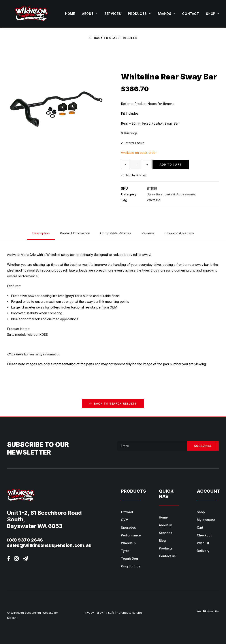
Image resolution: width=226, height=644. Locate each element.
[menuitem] (70, 14)
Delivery (203, 551)
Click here (15, 354)
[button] (9, 559)
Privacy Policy (93, 613)
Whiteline (154, 200)
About (90, 14)
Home (70, 14)
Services (113, 14)
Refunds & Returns (130, 613)
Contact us (167, 556)
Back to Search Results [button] (113, 38)
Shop (212, 14)
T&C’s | (111, 613)
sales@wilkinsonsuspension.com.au (49, 545)
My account (206, 520)
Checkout (204, 535)
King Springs (131, 566)
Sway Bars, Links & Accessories (171, 194)
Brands (167, 14)
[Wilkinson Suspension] (31, 14)
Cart (200, 527)
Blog (162, 541)
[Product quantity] (135, 164)
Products (139, 14)
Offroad (127, 512)
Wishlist (203, 543)
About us (166, 525)
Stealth (12, 617)
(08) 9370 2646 (25, 540)
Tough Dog (129, 558)
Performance (131, 535)
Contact (190, 14)
